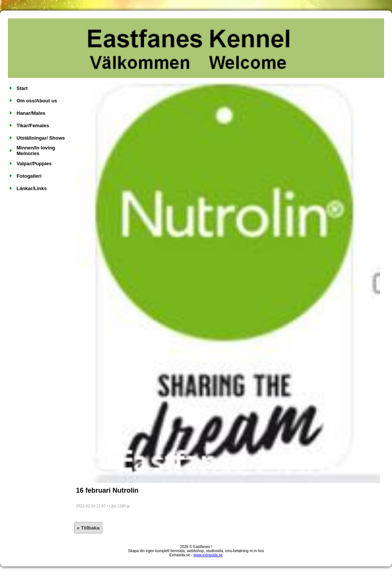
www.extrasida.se (208, 555)
